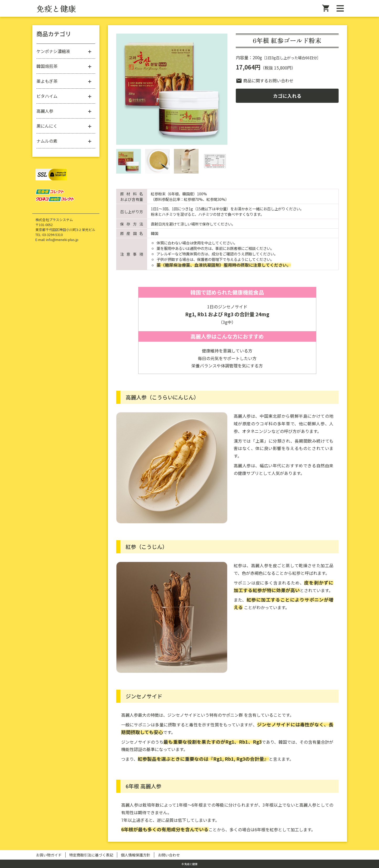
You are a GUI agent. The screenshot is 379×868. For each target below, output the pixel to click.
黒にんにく (47, 126)
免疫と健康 (56, 8)
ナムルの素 (47, 141)
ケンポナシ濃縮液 (53, 51)
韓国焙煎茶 (47, 66)
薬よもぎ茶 (47, 81)
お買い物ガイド (49, 855)
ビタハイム (47, 96)
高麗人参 (45, 111)
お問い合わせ (169, 855)
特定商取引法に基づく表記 (91, 855)
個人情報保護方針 (136, 855)
